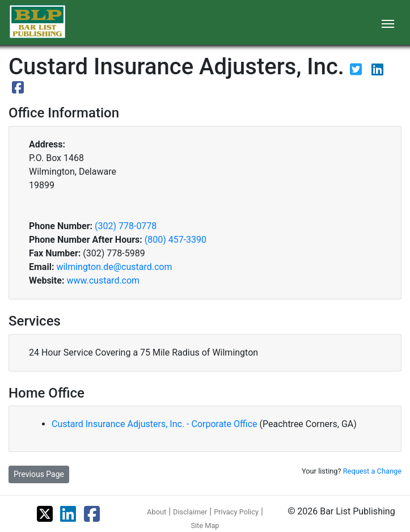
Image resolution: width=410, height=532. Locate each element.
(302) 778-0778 (126, 226)
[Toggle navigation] (388, 23)
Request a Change (372, 471)
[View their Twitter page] (357, 71)
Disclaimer (190, 512)
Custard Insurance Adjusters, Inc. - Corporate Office (156, 424)
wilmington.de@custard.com (114, 267)
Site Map (205, 525)
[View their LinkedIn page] (377, 71)
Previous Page (39, 474)
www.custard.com (103, 280)
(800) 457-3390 (176, 240)
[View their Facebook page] (18, 89)
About (157, 512)
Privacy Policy (236, 512)
